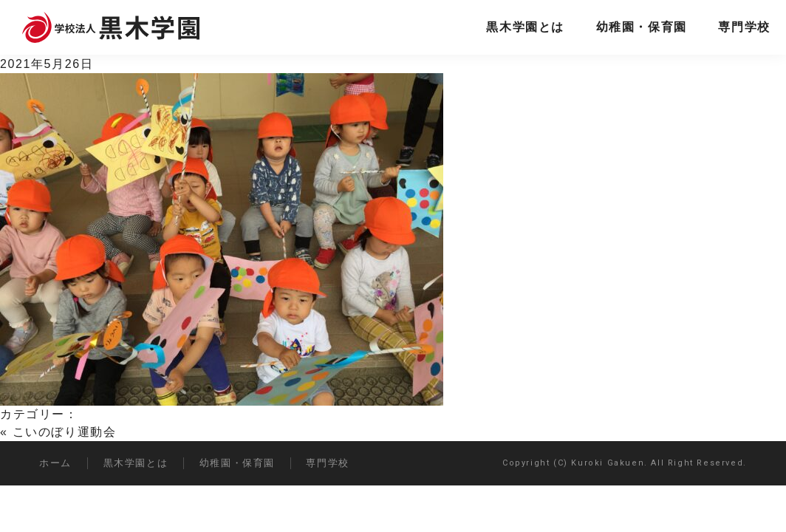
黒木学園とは (525, 27)
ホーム (55, 463)
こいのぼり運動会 (65, 432)
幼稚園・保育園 (642, 27)
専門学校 (744, 27)
